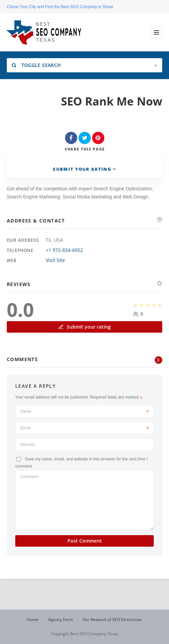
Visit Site (55, 260)
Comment (30, 477)
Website (28, 445)
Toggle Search (36, 65)
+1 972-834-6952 (64, 250)
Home (33, 619)
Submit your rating (84, 327)
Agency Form (60, 619)
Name (84, 411)
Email (84, 428)
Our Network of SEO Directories (112, 619)
